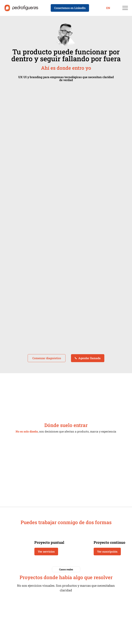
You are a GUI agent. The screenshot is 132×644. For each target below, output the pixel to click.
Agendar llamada (88, 358)
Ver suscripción (107, 551)
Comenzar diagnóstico (47, 358)
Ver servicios (46, 551)
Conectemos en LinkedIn (70, 8)
